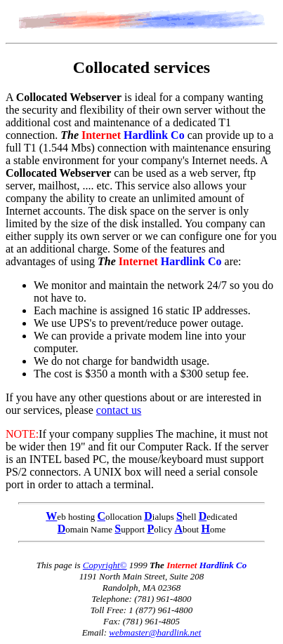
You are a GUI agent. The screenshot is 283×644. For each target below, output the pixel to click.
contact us (119, 410)
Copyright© (105, 565)
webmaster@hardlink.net (155, 632)
